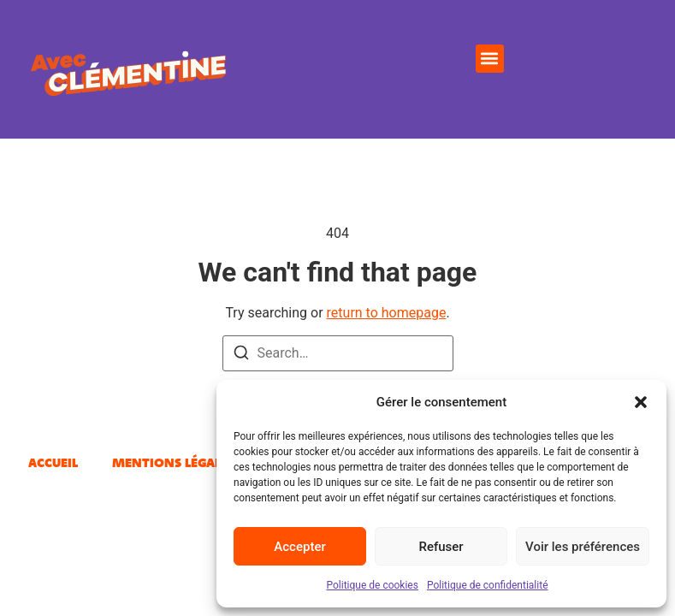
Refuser (441, 547)
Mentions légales (173, 462)
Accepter (299, 547)
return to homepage (387, 313)
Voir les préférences (583, 547)
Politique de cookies (373, 585)
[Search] (241, 355)
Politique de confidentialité (488, 585)
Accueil (53, 462)
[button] (641, 402)
